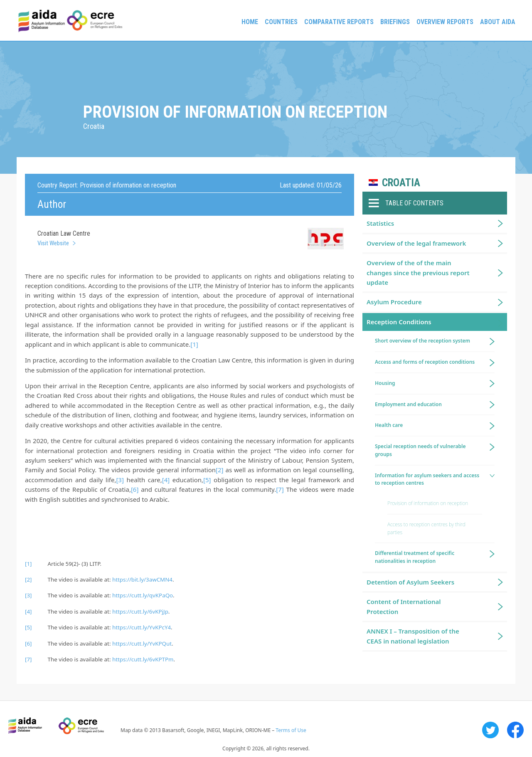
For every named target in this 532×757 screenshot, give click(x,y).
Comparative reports (339, 22)
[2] (219, 470)
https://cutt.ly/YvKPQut (142, 644)
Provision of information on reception (428, 503)
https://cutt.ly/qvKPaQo (143, 595)
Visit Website (53, 243)
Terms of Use (291, 730)
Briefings (395, 22)
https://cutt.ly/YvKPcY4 (142, 627)
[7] (280, 489)
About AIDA (498, 22)
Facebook (515, 730)
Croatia (401, 183)
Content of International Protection (404, 606)
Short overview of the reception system (422, 341)
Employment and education (408, 404)
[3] (120, 480)
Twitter (490, 730)
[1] (194, 344)
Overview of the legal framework (416, 243)
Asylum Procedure (394, 302)
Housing (385, 383)
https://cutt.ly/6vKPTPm (143, 659)
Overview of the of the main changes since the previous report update (418, 272)
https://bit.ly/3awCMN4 (142, 579)
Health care (389, 425)
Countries (281, 22)
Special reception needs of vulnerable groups (420, 450)
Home (250, 22)
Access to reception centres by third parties (426, 528)
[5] (207, 480)
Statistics (380, 223)
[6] (135, 489)
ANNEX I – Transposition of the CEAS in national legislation (413, 636)
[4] (166, 480)
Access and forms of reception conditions (425, 362)
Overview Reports (445, 22)
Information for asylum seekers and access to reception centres (427, 479)
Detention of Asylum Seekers (410, 582)
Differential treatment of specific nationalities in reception (415, 557)
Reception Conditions (399, 322)
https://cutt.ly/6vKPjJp (140, 612)
